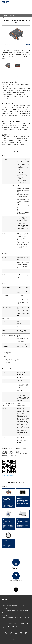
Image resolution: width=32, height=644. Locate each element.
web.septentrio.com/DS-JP (7, 476)
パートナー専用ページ (10, 627)
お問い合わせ (23, 624)
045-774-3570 (9, 624)
